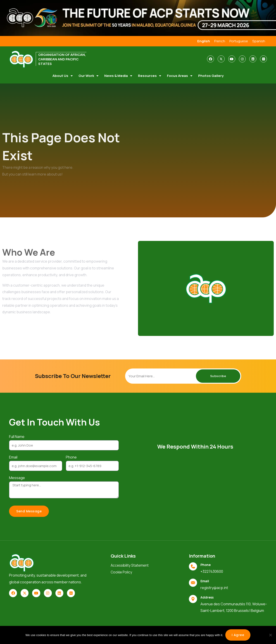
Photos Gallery (211, 75)
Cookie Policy (122, 572)
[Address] (193, 598)
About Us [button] (63, 75)
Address (208, 596)
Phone (71, 457)
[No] (270, 635)
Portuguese (237, 41)
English (201, 41)
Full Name (17, 436)
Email (13, 457)
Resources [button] (150, 75)
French (217, 41)
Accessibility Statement (130, 565)
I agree (238, 635)
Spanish (258, 41)
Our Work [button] (88, 75)
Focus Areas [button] (180, 75)
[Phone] (193, 566)
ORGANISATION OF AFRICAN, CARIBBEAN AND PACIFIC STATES (60, 59)
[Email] (193, 582)
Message (17, 477)
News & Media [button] (118, 75)
